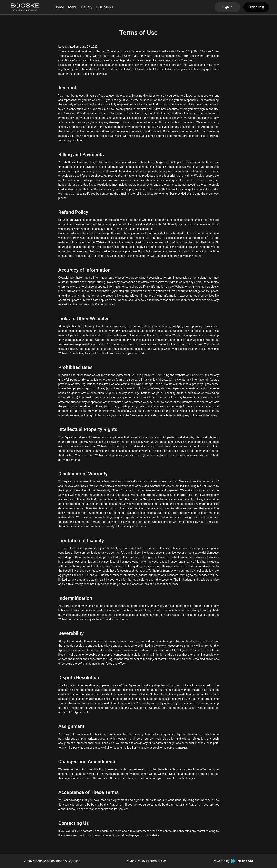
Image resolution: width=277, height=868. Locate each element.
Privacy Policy (135, 861)
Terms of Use (157, 861)
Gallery (87, 7)
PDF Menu (104, 7)
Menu (73, 7)
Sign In (227, 7)
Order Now (256, 7)
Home (59, 7)
